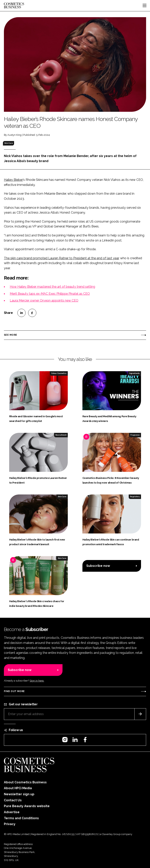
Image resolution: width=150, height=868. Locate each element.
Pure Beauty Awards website (27, 806)
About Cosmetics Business (25, 782)
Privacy (10, 824)
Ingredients (134, 373)
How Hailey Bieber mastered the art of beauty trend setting (52, 287)
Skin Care (9, 143)
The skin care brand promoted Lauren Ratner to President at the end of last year (61, 258)
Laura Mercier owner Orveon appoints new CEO (44, 300)
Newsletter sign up (19, 794)
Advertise (12, 812)
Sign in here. (37, 681)
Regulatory (135, 497)
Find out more (14, 691)
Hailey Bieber (13, 180)
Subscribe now (98, 566)
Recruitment (61, 435)
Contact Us (13, 800)
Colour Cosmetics (59, 373)
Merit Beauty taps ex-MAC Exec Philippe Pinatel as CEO (50, 294)
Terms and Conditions (21, 818)
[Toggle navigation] (145, 5)
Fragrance (135, 435)
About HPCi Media (18, 788)
